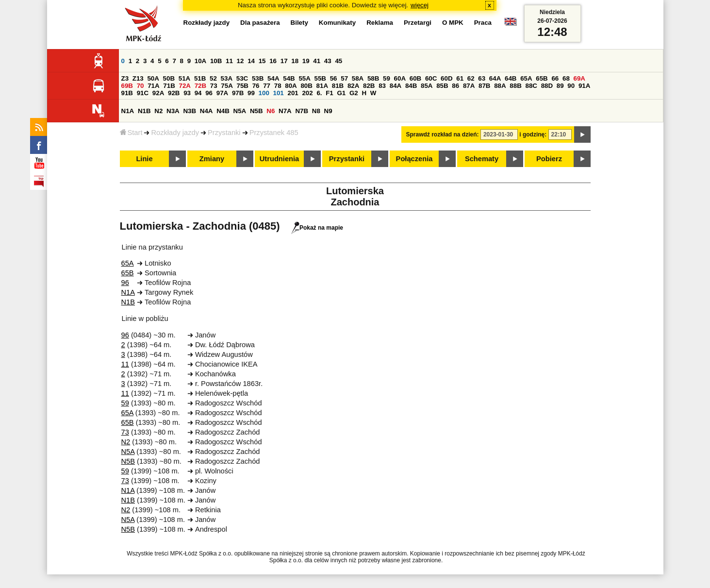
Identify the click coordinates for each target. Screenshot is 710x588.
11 (229, 61)
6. (319, 93)
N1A (128, 111)
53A (227, 78)
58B (373, 78)
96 (209, 93)
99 (251, 93)
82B (369, 86)
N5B (256, 111)
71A (153, 86)
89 (560, 86)
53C (242, 78)
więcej (420, 5)
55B (320, 78)
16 (273, 61)
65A (526, 78)
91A (584, 86)
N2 (158, 111)
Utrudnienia (279, 159)
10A (200, 61)
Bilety (299, 23)
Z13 (138, 78)
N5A (240, 111)
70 (140, 86)
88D (547, 86)
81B (338, 86)
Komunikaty (337, 23)
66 (555, 78)
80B (306, 86)
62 (471, 78)
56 (334, 78)
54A (273, 78)
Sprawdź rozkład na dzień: (443, 134)
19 (306, 61)
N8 (316, 111)
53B (258, 78)
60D (446, 78)
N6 (271, 111)
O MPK (453, 23)
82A (353, 86)
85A (427, 86)
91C (143, 93)
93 (187, 93)
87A (469, 86)
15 (262, 61)
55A (304, 78)
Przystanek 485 (274, 133)
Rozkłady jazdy (175, 133)
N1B (144, 111)
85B (442, 86)
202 (307, 93)
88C (531, 86)
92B (174, 93)
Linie (144, 159)
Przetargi (418, 23)
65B (542, 78)
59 (387, 78)
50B (169, 78)
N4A (206, 111)
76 (256, 86)
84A (396, 86)
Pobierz (549, 159)
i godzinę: (533, 134)
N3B (190, 111)
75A (227, 86)
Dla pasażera (260, 23)
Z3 (125, 78)
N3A (173, 111)
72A (185, 86)
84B (411, 86)
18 (295, 61)
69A (579, 78)
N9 (328, 111)
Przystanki (224, 133)
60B (415, 78)
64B (511, 78)
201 (293, 93)
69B (127, 86)
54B (289, 78)
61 (460, 78)
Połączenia (414, 159)
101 (279, 93)
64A (495, 78)
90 (571, 86)
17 (284, 61)
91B (127, 93)
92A (158, 93)
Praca (483, 23)
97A (222, 93)
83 (382, 86)
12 (240, 61)
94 (198, 93)
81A (322, 86)
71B (169, 86)
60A (400, 78)
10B (216, 61)
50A (153, 78)
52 (213, 78)
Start (131, 133)
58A (358, 78)
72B (200, 86)
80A (291, 86)
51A (184, 78)
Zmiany (212, 159)
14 (251, 61)
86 (455, 86)
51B (200, 78)
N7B (302, 111)
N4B (223, 111)
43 (328, 61)
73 (214, 86)
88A (500, 86)
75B (243, 86)
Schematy (482, 159)
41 (317, 61)
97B (238, 93)
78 (278, 86)
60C (431, 78)
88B (515, 86)
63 (482, 78)
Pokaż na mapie (317, 228)
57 (344, 78)
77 (267, 86)
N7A (285, 111)
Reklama (380, 23)
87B (484, 86)
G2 (354, 93)
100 (264, 93)
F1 (330, 93)
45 (338, 61)
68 (566, 78)
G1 (341, 93)
